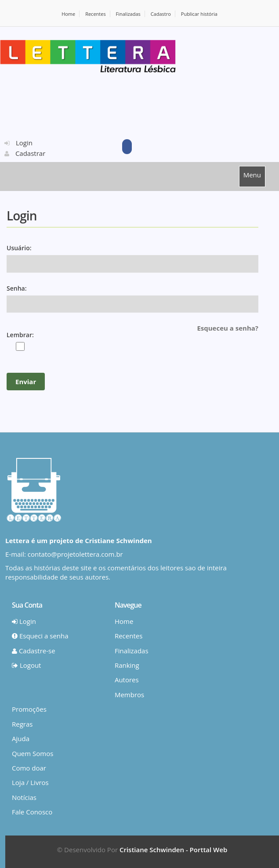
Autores (127, 680)
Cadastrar (25, 153)
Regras (22, 724)
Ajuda (21, 738)
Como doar (29, 768)
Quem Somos (33, 753)
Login (18, 143)
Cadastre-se (34, 651)
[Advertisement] (75, 105)
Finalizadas (128, 14)
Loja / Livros (30, 782)
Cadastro (161, 14)
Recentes (96, 14)
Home (68, 14)
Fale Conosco (32, 812)
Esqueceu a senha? (228, 328)
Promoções (29, 709)
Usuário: (19, 248)
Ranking (127, 665)
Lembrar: (20, 335)
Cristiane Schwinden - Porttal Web (173, 850)
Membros (129, 695)
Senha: (17, 288)
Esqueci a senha (40, 636)
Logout (26, 665)
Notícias (24, 797)
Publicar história (199, 14)
